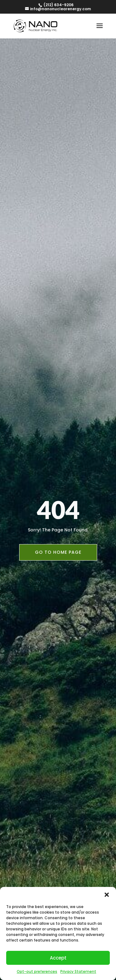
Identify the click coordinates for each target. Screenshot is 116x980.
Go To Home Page (58, 552)
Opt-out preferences (37, 971)
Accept (58, 958)
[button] (107, 895)
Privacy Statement (78, 971)
